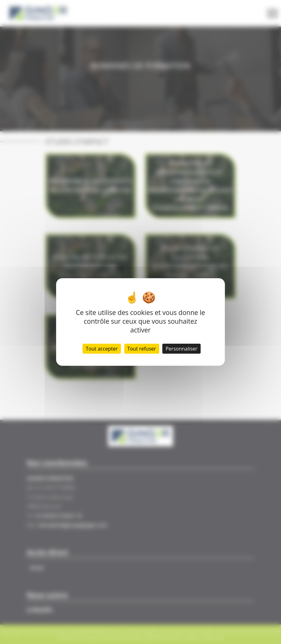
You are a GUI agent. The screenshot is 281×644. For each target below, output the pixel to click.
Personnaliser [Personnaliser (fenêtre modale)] (181, 349)
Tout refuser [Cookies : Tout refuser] (142, 349)
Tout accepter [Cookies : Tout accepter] (102, 349)
